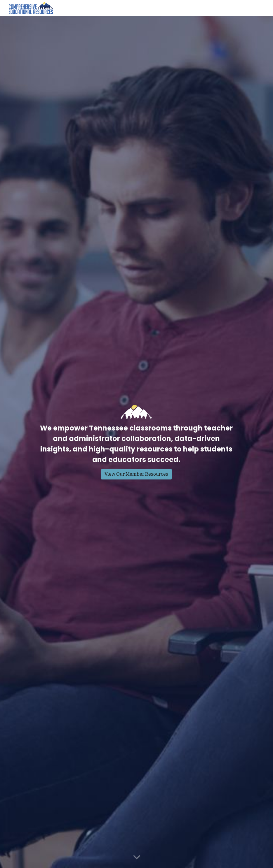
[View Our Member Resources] (136, 474)
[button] (137, 858)
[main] (136, 444)
